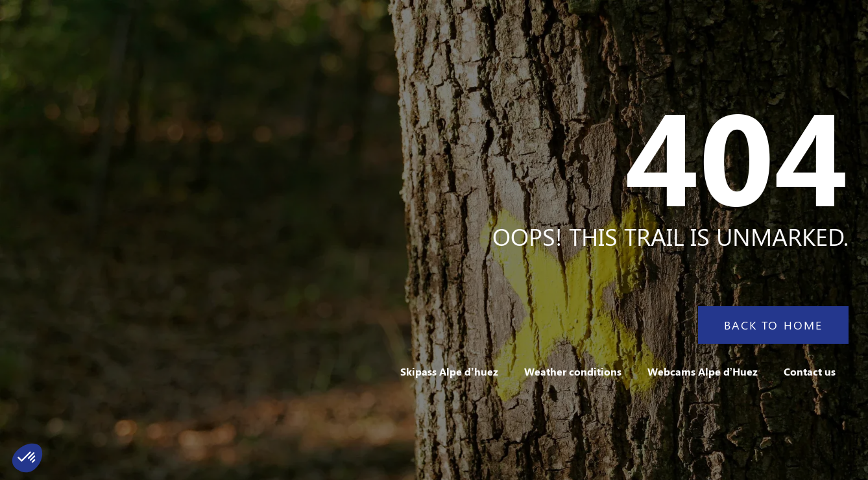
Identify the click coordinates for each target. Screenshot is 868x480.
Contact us (810, 371)
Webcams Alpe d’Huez (703, 371)
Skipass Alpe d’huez (449, 371)
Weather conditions (573, 371)
